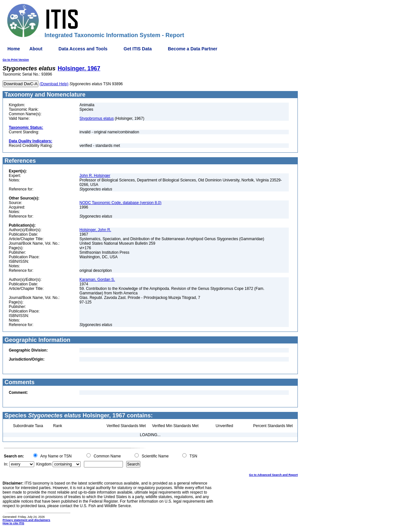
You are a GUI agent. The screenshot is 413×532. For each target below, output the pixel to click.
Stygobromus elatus (96, 118)
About (36, 49)
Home (14, 49)
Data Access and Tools (83, 49)
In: (6, 464)
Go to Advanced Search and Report (273, 475)
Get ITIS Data (138, 49)
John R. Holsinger (95, 176)
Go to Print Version (16, 60)
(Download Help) (54, 84)
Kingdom (44, 464)
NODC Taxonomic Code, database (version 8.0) (120, 203)
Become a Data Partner (192, 49)
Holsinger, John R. (95, 230)
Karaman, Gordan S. (97, 280)
